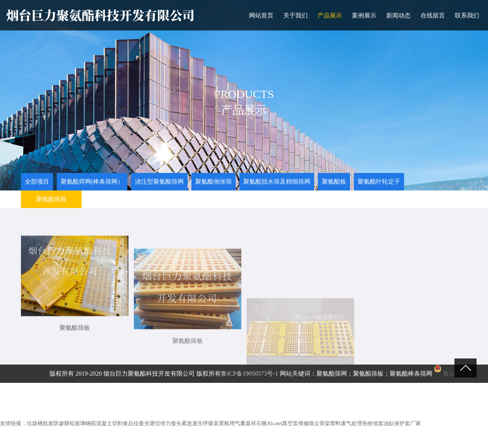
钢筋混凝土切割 (104, 423)
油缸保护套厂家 (402, 423)
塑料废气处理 (346, 423)
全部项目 (37, 182)
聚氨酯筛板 (51, 199)
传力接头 (171, 423)
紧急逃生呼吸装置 (203, 423)
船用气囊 (235, 423)
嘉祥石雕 (256, 423)
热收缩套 (373, 423)
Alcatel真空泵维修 (288, 423)
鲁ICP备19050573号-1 (249, 374)
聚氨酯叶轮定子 (379, 182)
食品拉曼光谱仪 (141, 423)
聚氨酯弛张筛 (213, 182)
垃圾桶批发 (40, 423)
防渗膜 (61, 423)
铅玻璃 (77, 423)
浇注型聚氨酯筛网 (159, 182)
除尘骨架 (319, 423)
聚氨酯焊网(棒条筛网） (92, 182)
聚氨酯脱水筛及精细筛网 (277, 182)
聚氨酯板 (334, 182)
